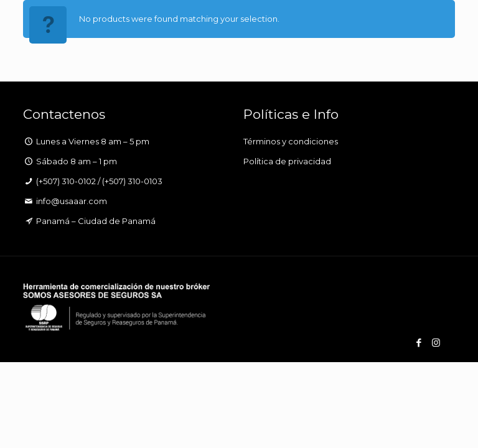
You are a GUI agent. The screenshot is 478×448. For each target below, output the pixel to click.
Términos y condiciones (291, 141)
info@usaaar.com (72, 201)
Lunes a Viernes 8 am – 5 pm (93, 141)
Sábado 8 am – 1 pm (77, 161)
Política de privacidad (287, 161)
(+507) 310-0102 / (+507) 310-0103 (99, 181)
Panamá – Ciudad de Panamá (96, 221)
